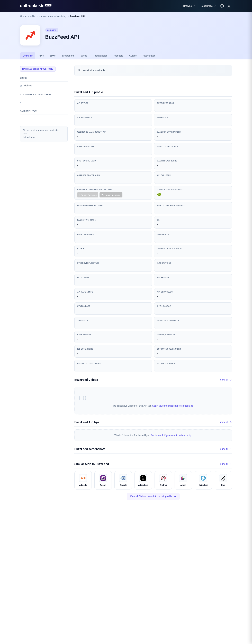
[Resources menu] (208, 6)
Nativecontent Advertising (53, 16)
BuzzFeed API (77, 16)
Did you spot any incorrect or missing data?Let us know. (41, 134)
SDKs (53, 56)
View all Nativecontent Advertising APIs (153, 496)
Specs (84, 56)
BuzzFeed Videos (86, 380)
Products (118, 56)
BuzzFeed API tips (87, 422)
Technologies (100, 56)
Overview (28, 56)
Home (23, 16)
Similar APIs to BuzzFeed (92, 464)
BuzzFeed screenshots (90, 449)
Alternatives (149, 56)
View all (226, 380)
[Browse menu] (189, 6)
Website (26, 86)
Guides (133, 56)
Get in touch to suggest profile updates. (173, 406)
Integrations (68, 56)
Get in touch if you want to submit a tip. (171, 435)
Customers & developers (36, 94)
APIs (33, 16)
